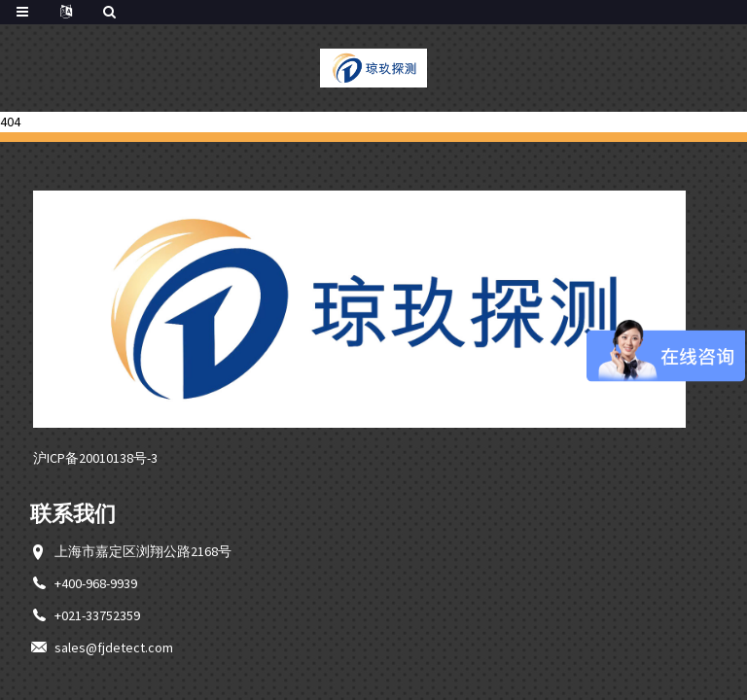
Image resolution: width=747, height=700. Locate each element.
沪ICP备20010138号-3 (95, 458)
